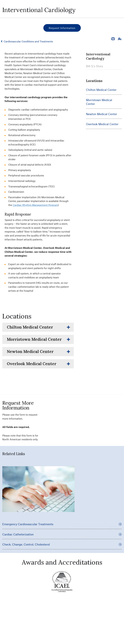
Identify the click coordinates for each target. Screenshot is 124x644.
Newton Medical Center (102, 113)
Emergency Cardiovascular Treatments (62, 524)
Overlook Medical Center (102, 123)
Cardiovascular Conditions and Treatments (30, 41)
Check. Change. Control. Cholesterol (62, 544)
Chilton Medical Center (101, 89)
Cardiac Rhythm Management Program (35, 205)
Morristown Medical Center (99, 101)
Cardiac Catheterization (62, 534)
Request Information (62, 28)
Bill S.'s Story (94, 65)
